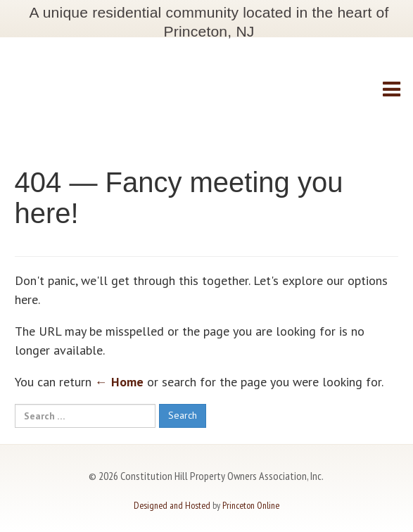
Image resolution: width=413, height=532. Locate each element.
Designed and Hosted (172, 505)
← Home (119, 382)
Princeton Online (251, 505)
